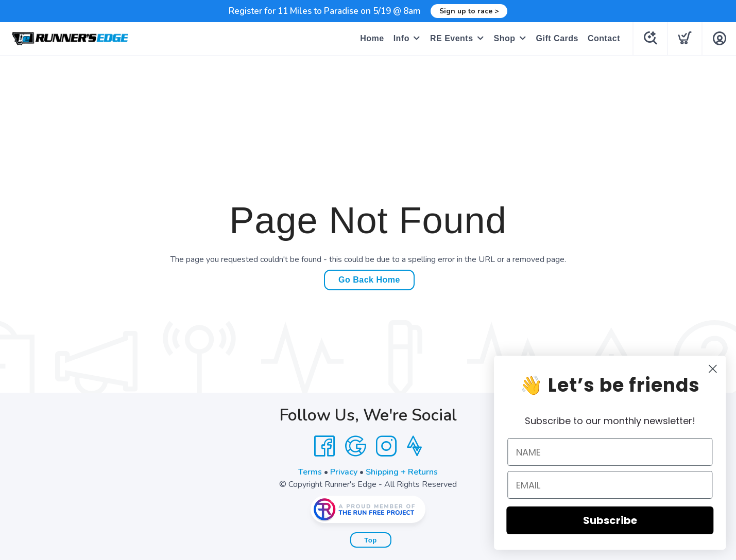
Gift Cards (557, 38)
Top (370, 540)
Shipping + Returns (402, 472)
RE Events (452, 38)
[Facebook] (324, 446)
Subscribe (625, 520)
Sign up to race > (469, 11)
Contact (604, 38)
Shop (505, 38)
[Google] (355, 446)
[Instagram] (386, 446)
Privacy (344, 472)
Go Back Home (369, 280)
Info (401, 38)
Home (372, 38)
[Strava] (414, 446)
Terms (310, 472)
